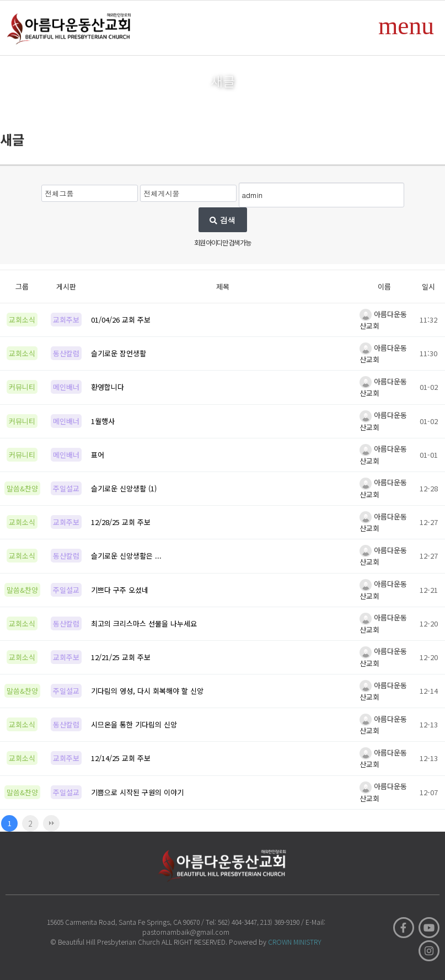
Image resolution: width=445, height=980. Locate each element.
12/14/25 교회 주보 (121, 758)
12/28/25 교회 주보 (121, 522)
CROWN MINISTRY (295, 942)
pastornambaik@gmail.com (186, 932)
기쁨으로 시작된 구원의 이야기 (137, 792)
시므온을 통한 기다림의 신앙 (134, 724)
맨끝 (51, 823)
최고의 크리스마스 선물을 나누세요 (144, 623)
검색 (223, 220)
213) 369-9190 (280, 922)
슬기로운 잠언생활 (119, 353)
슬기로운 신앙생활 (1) (124, 488)
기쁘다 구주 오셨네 (120, 590)
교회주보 (66, 320)
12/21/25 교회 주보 (121, 657)
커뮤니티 (22, 387)
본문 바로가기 (0, 0)
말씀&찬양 (22, 488)
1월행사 (103, 421)
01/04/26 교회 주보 (121, 320)
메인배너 (66, 387)
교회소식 (22, 320)
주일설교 (66, 488)
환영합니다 (108, 387)
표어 (98, 455)
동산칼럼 (66, 353)
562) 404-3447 (237, 922)
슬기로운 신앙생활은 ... (126, 556)
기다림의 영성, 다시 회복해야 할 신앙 (147, 691)
